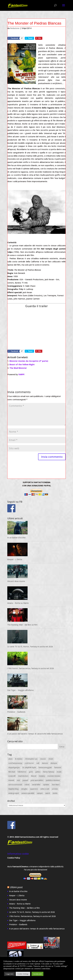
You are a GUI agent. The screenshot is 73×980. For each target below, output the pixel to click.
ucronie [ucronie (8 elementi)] (55, 789)
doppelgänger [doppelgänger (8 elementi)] (14, 767)
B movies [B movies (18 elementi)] (19, 759)
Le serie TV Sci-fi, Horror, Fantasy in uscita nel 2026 (30, 647)
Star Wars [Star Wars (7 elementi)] (56, 785)
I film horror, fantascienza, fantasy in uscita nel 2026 (31, 668)
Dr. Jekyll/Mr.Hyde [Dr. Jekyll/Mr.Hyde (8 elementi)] (29, 767)
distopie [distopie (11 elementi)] (54, 763)
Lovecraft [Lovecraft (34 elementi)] (12, 776)
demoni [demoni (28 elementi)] (45, 763)
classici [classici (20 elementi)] (43, 759)
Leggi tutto (10, 974)
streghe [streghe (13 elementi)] (24, 789)
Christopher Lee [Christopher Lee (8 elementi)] (31, 759)
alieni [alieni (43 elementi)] (10, 759)
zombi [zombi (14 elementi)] (55, 793)
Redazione (15, 28)
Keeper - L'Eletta (15, 559)
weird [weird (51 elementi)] (48, 793)
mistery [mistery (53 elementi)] (42, 776)
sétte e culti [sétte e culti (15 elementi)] (45, 789)
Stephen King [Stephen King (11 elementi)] (13, 789)
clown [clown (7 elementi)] (51, 759)
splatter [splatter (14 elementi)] (46, 785)
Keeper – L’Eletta (17, 895)
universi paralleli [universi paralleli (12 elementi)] (28, 793)
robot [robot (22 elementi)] (27, 785)
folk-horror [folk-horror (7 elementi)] (22, 772)
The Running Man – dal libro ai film (24, 908)
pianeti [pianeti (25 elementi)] (25, 780)
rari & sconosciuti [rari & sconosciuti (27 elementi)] (15, 785)
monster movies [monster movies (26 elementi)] (54, 776)
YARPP (21, 374)
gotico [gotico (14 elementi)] (38, 772)
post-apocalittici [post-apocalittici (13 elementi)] (37, 780)
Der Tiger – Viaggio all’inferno (20, 690)
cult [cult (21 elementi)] (38, 763)
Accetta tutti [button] (37, 974)
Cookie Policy (14, 858)
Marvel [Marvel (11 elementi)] (34, 776)
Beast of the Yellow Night (22, 364)
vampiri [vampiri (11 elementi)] (40, 793)
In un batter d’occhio (16, 538)
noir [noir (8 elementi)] (18, 780)
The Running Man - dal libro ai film (22, 625)
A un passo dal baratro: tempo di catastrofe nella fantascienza (35, 734)
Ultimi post (16, 887)
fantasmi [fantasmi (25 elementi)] (58, 767)
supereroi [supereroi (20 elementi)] (34, 789)
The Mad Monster (18, 368)
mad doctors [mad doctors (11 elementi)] (23, 776)
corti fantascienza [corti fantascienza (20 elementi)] (15, 763)
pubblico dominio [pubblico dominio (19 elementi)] (53, 780)
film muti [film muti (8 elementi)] (12, 772)
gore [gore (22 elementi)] (31, 772)
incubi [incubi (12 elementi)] (59, 772)
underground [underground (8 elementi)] (14, 793)
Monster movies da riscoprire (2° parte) (29, 361)
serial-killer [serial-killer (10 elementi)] (36, 785)
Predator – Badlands (16, 712)
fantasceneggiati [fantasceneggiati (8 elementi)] (45, 767)
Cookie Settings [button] (23, 974)
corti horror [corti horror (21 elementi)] (29, 763)
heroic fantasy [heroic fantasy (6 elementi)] (49, 772)
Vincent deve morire (16, 581)
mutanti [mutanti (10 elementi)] (11, 780)
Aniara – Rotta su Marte (18, 603)
